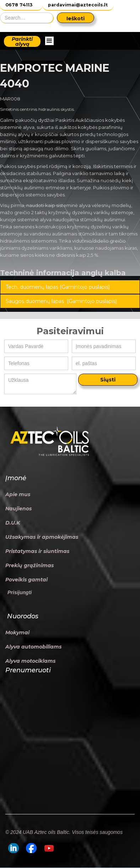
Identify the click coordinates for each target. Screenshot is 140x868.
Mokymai (17, 633)
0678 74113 (19, 5)
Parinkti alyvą (22, 42)
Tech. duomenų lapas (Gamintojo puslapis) (58, 287)
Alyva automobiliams (33, 647)
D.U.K (13, 523)
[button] (49, 41)
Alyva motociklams (30, 661)
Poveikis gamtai (26, 580)
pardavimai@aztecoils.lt (78, 5)
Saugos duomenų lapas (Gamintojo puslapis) (61, 301)
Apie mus (18, 494)
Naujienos (18, 509)
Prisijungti (20, 592)
